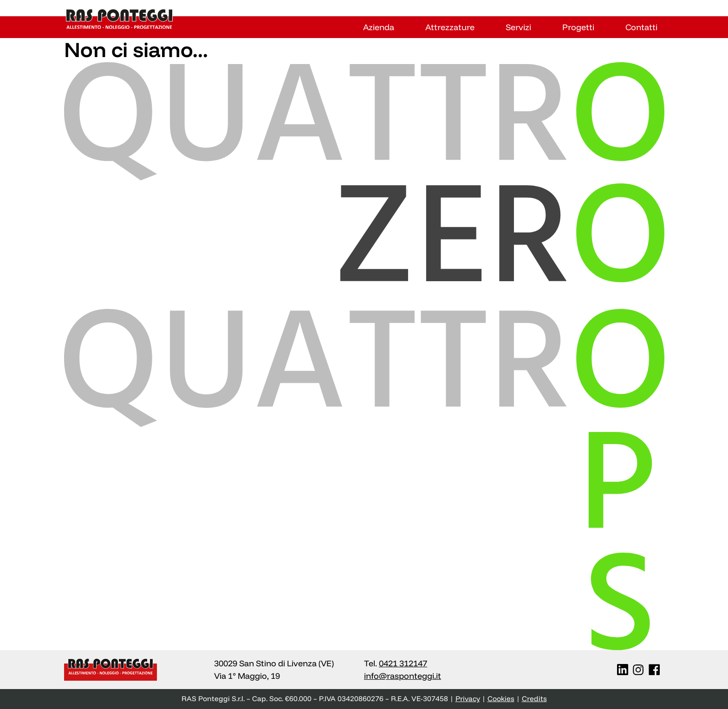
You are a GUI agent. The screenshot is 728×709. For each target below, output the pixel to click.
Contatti (641, 27)
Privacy (468, 699)
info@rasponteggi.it (403, 676)
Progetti (578, 27)
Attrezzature (450, 27)
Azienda (379, 27)
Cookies (501, 699)
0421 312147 (403, 663)
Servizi (518, 27)
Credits (534, 699)
